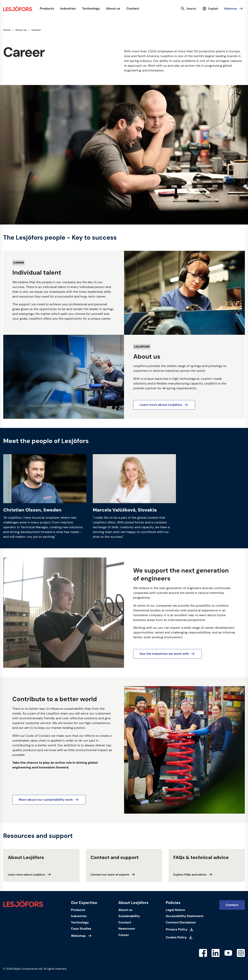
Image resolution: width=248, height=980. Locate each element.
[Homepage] (18, 9)
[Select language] (210, 9)
